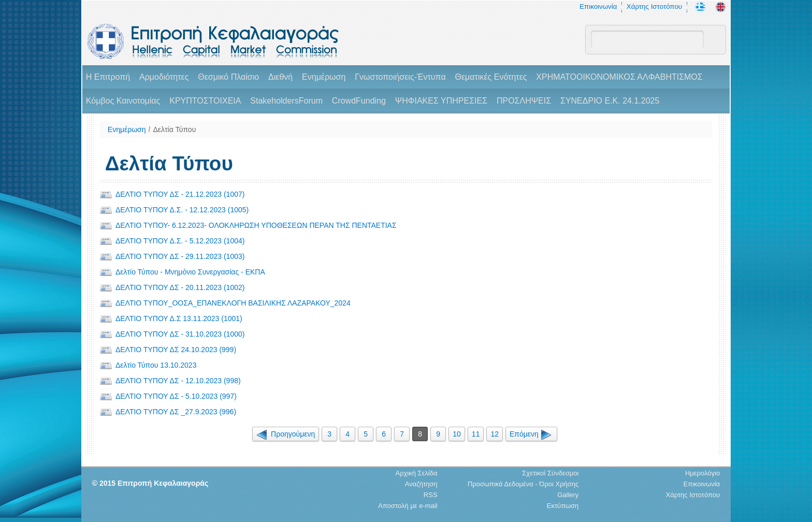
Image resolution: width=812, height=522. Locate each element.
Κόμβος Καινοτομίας (123, 101)
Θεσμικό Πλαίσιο (228, 77)
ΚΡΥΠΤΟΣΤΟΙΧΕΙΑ (205, 101)
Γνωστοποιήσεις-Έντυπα (400, 77)
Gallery (568, 495)
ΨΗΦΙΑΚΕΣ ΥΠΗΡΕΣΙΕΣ (441, 101)
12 (495, 434)
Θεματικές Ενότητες (491, 77)
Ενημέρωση (324, 77)
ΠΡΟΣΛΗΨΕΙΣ (524, 101)
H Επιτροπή (108, 77)
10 (457, 434)
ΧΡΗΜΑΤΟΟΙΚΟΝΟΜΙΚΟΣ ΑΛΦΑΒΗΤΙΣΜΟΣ (619, 77)
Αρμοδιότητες (164, 77)
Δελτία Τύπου (174, 129)
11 (476, 434)
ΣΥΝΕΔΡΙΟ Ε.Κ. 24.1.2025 (610, 101)
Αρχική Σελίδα (416, 473)
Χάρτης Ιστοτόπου (654, 6)
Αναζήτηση (421, 484)
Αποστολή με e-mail (408, 506)
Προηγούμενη (286, 434)
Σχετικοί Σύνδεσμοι (550, 473)
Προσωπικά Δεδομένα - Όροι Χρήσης (523, 484)
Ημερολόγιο (702, 473)
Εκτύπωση (563, 506)
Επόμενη (531, 434)
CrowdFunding (359, 101)
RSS (431, 495)
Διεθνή (280, 77)
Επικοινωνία (598, 6)
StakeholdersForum (286, 101)
